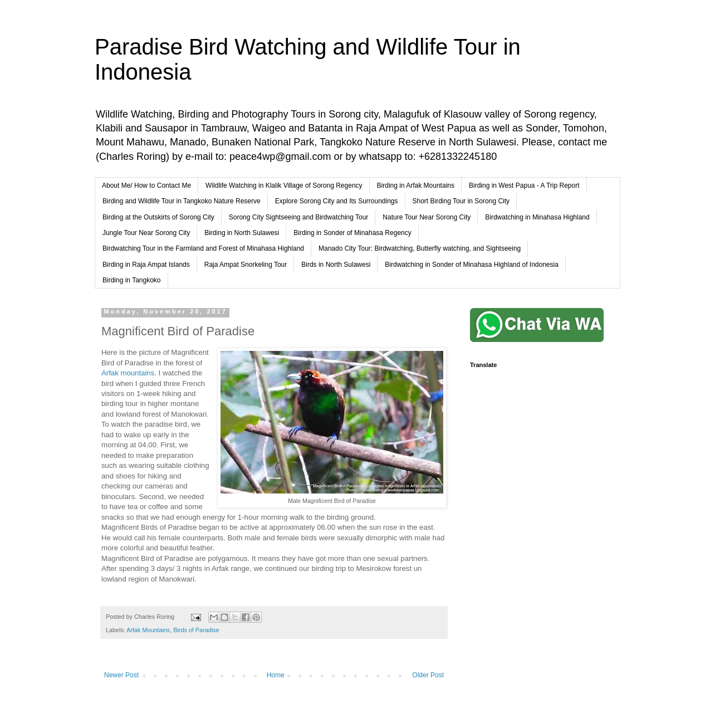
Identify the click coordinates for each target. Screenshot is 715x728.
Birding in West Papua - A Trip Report (524, 185)
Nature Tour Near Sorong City (427, 217)
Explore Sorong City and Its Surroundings (337, 201)
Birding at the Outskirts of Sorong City (158, 217)
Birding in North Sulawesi (242, 233)
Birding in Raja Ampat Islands (146, 265)
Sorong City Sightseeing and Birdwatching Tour (299, 217)
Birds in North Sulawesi (336, 265)
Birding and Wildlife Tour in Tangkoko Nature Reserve (182, 201)
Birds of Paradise (196, 630)
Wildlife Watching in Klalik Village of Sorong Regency (284, 185)
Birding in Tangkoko (132, 280)
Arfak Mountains (148, 630)
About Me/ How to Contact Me (146, 185)
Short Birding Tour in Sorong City (461, 201)
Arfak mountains (128, 373)
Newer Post (121, 675)
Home (276, 675)
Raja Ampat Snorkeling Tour (246, 265)
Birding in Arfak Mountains (416, 185)
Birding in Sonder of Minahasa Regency (352, 233)
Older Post (428, 675)
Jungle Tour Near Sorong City (146, 233)
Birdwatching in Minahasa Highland (537, 217)
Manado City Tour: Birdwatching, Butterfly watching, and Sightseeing (420, 248)
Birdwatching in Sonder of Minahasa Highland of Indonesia (472, 265)
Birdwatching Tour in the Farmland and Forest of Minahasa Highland (203, 248)
